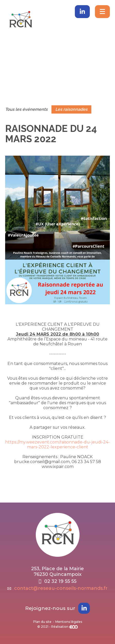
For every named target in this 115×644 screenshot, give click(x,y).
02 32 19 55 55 (58, 581)
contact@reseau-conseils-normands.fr (57, 588)
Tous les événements (26, 109)
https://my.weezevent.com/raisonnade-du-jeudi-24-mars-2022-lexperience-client (57, 444)
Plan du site (42, 622)
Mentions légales (69, 622)
